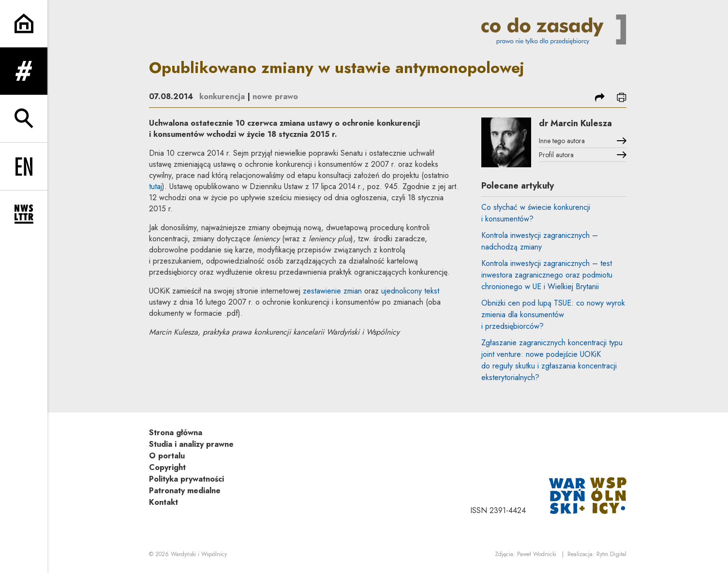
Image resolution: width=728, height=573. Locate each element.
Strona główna (176, 433)
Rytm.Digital (611, 554)
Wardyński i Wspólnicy (199, 554)
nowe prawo (275, 96)
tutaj (156, 186)
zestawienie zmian (332, 291)
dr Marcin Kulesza (575, 123)
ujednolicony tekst (410, 291)
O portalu (167, 456)
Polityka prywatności (186, 479)
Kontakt (163, 502)
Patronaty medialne (185, 491)
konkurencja (222, 96)
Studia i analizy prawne (191, 444)
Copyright (167, 467)
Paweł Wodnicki (537, 554)
